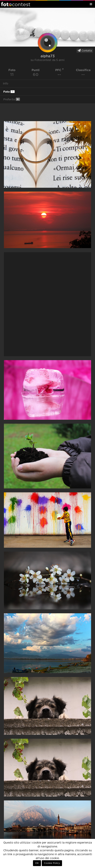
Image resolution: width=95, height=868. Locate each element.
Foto (9, 92)
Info (6, 84)
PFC (59, 70)
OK (37, 863)
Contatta (85, 50)
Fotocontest (16, 4)
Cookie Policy (52, 863)
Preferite (12, 99)
